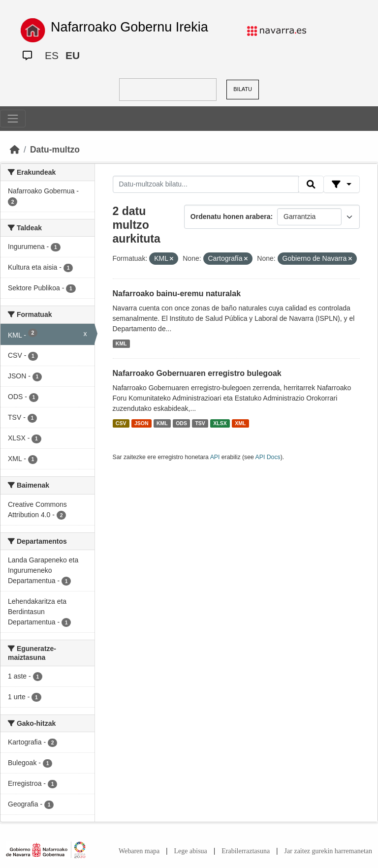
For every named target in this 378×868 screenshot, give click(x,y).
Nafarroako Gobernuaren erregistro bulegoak (197, 373)
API (215, 457)
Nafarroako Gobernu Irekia (129, 27)
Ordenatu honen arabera (231, 217)
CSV (121, 423)
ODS (181, 423)
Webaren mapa (139, 851)
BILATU (243, 89)
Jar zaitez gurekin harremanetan (328, 851)
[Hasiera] (15, 150)
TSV (200, 423)
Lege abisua (191, 851)
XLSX (220, 423)
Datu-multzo (55, 150)
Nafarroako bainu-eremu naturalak (177, 294)
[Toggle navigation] (13, 119)
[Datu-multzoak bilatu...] (206, 185)
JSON (142, 423)
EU (73, 55)
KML (121, 343)
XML (240, 423)
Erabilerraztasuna (246, 851)
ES (52, 55)
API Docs (268, 457)
